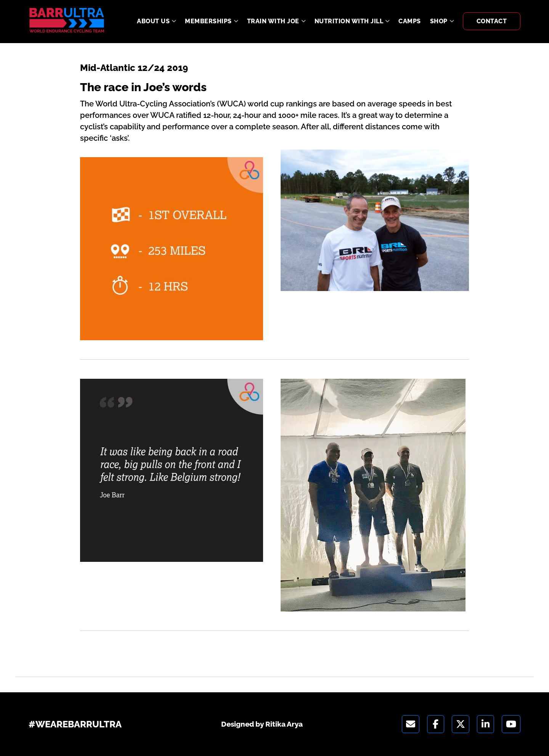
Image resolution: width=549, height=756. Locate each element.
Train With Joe (273, 21)
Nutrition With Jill (349, 21)
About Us (153, 21)
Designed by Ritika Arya (262, 724)
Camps (410, 21)
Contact (492, 21)
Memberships (208, 21)
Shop (439, 21)
